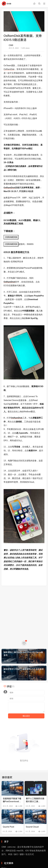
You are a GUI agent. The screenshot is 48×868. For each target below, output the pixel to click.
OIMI (11, 45)
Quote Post (9, 827)
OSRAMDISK (11, 237)
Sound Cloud (32, 827)
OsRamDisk (9, 69)
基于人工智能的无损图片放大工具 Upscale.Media (35, 800)
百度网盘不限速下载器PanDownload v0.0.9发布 (12, 800)
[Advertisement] (24, 613)
